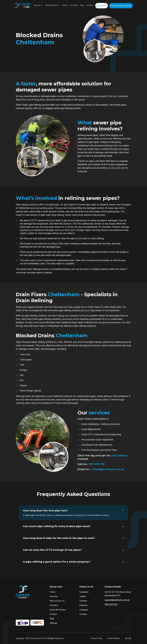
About (65, 5)
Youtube (83, 614)
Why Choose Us (57, 601)
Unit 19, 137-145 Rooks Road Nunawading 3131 (118, 594)
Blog (82, 5)
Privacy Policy (97, 638)
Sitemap (53, 623)
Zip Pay (128, 638)
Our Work (74, 5)
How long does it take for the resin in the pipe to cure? (59, 538)
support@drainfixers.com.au (117, 600)
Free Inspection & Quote (121, 6)
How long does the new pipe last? (45, 510)
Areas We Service (58, 610)
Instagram (84, 610)
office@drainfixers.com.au (108, 469)
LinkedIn (83, 601)
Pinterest (83, 605)
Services (37, 5)
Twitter (83, 596)
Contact (90, 5)
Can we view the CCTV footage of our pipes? (52, 550)
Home (53, 592)
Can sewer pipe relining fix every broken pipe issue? (57, 526)
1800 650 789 (96, 464)
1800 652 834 (111, 604)
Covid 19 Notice (114, 638)
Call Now (101, 6)
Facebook (84, 592)
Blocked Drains (52, 5)
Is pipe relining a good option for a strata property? (57, 562)
